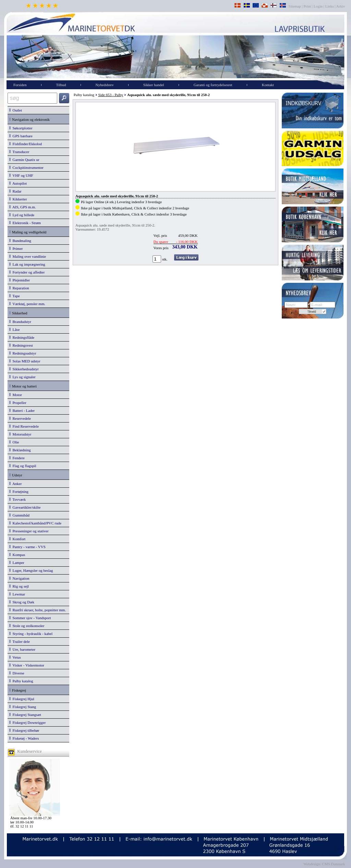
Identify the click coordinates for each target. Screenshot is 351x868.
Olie (14, 442)
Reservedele (20, 418)
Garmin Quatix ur (24, 160)
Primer (16, 248)
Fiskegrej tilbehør (24, 730)
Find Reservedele (24, 426)
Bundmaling (20, 241)
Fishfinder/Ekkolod (26, 144)
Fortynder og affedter (27, 272)
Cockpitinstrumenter (26, 167)
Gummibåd (19, 515)
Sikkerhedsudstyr (24, 369)
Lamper (17, 563)
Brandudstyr (20, 322)
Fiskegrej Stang (23, 707)
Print (307, 6)
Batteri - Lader (22, 410)
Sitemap (295, 6)
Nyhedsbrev (105, 85)
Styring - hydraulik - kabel (31, 634)
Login (318, 6)
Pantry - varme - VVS (27, 547)
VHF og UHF (21, 175)
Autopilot (18, 183)
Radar (15, 191)
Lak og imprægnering (27, 264)
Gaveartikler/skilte (25, 507)
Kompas (17, 555)
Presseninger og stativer (29, 531)
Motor (16, 395)
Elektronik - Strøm (25, 223)
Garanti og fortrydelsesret (213, 85)
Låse (14, 329)
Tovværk (17, 499)
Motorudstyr (20, 434)
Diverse (17, 673)
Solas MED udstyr (25, 361)
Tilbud (61, 85)
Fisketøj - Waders (24, 738)
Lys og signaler (22, 377)
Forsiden (20, 85)
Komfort (17, 539)
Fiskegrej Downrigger (27, 722)
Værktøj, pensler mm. (27, 304)
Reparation (19, 288)
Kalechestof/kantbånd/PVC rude (35, 523)
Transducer (19, 152)
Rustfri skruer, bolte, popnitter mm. (38, 610)
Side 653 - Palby (111, 95)
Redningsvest (21, 345)
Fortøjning (19, 491)
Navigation (19, 578)
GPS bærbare (21, 136)
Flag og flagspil (23, 466)
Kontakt (268, 85)
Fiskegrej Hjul (22, 699)
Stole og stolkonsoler (27, 626)
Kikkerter (18, 199)
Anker (15, 484)
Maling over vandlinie (28, 256)
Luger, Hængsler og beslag (31, 570)
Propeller (18, 403)
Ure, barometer (22, 649)
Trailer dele (20, 641)
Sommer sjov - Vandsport (30, 618)
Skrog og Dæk (22, 602)
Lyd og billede (22, 215)
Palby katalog (21, 681)
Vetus (15, 657)
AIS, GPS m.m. (23, 207)
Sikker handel (154, 85)
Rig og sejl (19, 586)
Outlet (16, 110)
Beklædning (20, 450)
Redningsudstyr (23, 353)
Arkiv (341, 6)
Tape (15, 296)
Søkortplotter (21, 128)
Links (330, 6)
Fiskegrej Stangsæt (25, 715)
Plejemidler (20, 280)
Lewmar (17, 594)
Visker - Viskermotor (27, 665)
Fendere (17, 458)
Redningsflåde (22, 337)
